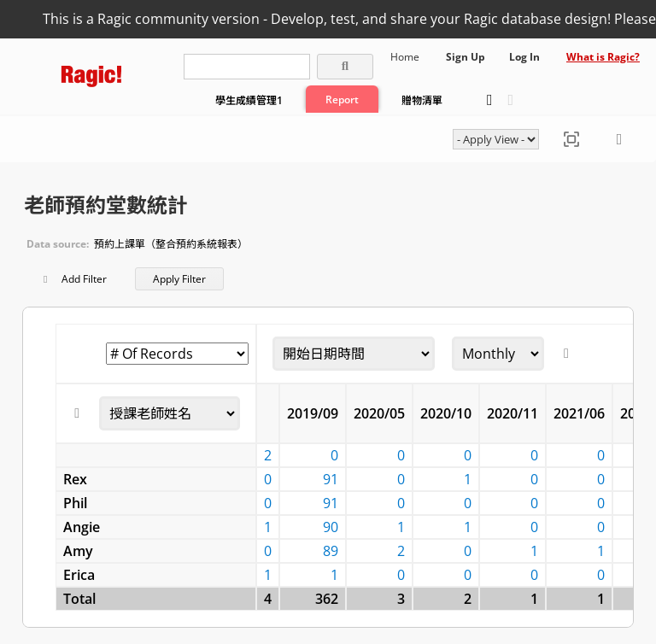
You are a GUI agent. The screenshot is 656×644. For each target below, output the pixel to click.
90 (331, 527)
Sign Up (466, 57)
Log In (524, 57)
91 (331, 479)
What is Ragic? (603, 57)
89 (331, 551)
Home (405, 57)
